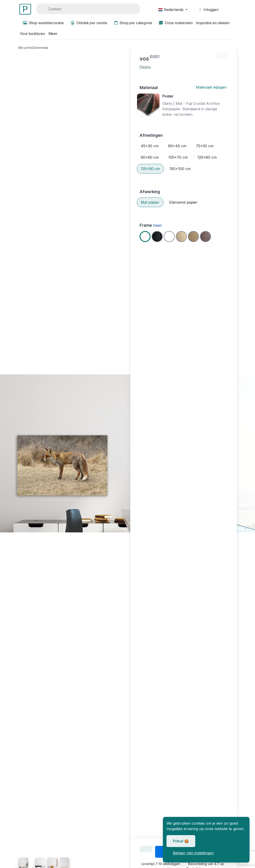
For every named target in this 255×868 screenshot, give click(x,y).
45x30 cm (150, 146)
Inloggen (208, 10)
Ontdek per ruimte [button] (87, 23)
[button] (213, 23)
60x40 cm (177, 146)
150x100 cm (180, 169)
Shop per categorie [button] (132, 23)
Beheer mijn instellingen (193, 853)
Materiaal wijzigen (212, 87)
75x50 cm (205, 146)
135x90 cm (150, 169)
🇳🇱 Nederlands (171, 10)
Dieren (38, 48)
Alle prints (25, 48)
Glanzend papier (183, 202)
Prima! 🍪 (181, 841)
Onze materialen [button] (174, 23)
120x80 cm (207, 157)
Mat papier (150, 202)
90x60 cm (150, 157)
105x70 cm (178, 157)
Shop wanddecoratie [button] (42, 23)
